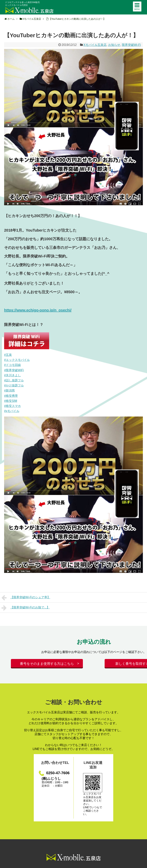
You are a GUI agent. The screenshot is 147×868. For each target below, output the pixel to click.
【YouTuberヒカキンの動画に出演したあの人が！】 (77, 19)
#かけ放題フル (14, 385)
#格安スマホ (12, 406)
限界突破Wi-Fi (131, 45)
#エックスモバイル (17, 360)
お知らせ (114, 45)
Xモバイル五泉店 (95, 45)
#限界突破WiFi (14, 370)
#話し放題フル (14, 380)
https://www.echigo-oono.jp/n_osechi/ (38, 310)
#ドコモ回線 (12, 365)
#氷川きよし (12, 375)
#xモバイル (12, 411)
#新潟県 (9, 390)
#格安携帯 (11, 396)
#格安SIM (11, 401)
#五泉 (8, 355)
